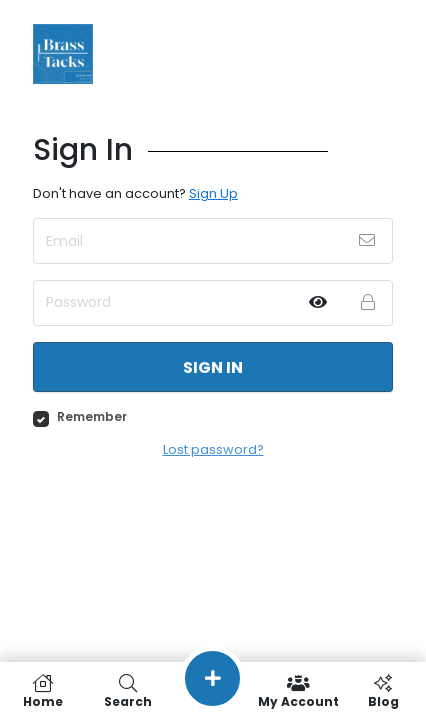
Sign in (213, 367)
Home (42, 691)
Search (127, 691)
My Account (298, 691)
